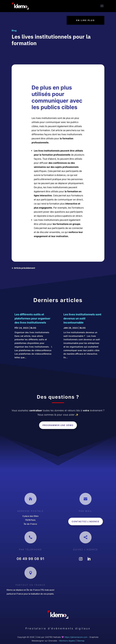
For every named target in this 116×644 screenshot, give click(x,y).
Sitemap (81, 641)
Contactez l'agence (86, 521)
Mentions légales (67, 641)
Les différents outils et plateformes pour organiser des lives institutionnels (32, 318)
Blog (14, 30)
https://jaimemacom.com (76, 637)
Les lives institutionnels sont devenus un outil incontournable (82, 318)
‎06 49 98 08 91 (30, 559)
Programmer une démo (58, 425)
